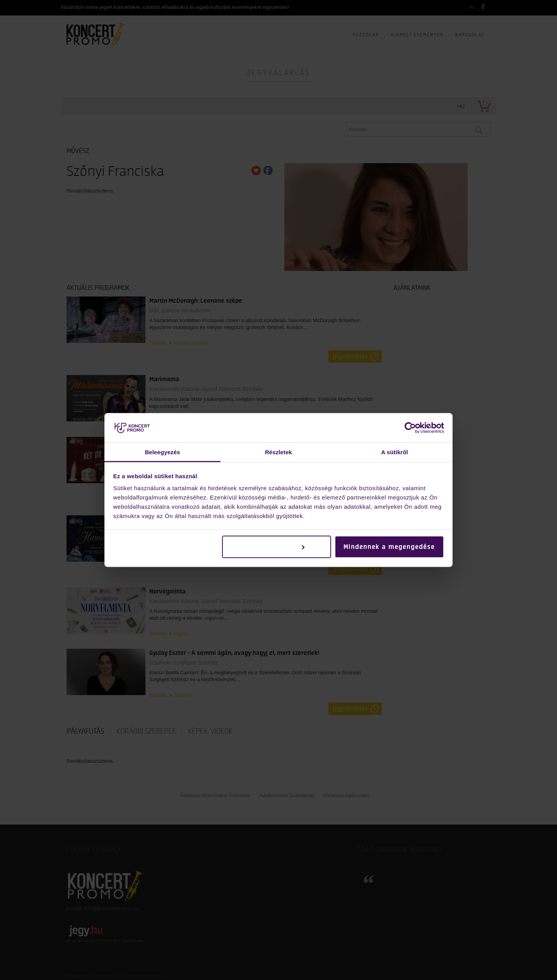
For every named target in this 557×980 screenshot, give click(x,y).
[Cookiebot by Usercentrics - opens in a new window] (410, 428)
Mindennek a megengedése (389, 547)
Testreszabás (277, 547)
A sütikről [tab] (395, 452)
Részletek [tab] (278, 452)
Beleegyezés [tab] (162, 452)
